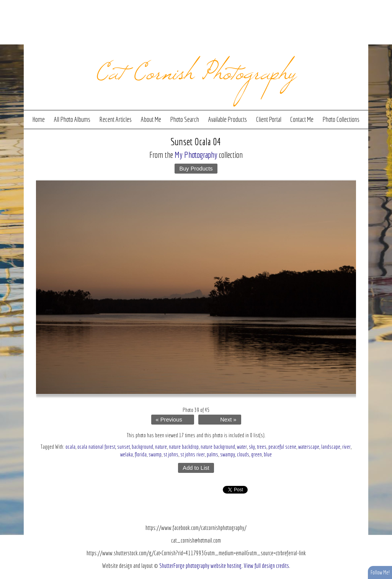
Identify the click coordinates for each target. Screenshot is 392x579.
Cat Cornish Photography (196, 70)
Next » (228, 420)
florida (141, 454)
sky (252, 447)
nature (161, 447)
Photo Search (185, 119)
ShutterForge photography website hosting (200, 566)
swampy (228, 454)
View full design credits (266, 566)
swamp (155, 454)
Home (39, 119)
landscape (331, 447)
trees (262, 447)
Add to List (196, 468)
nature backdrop (184, 447)
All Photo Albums (72, 119)
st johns (171, 454)
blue (268, 454)
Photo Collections (341, 119)
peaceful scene (282, 447)
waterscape (309, 447)
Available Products (228, 119)
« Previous (169, 420)
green (256, 454)
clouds (243, 454)
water (242, 447)
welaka (127, 454)
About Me (151, 119)
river (346, 447)
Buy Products (196, 169)
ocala (70, 447)
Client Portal (269, 119)
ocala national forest (96, 447)
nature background (218, 447)
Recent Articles (115, 119)
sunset (123, 447)
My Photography (196, 155)
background (142, 447)
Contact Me (302, 119)
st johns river (193, 454)
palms (212, 454)
